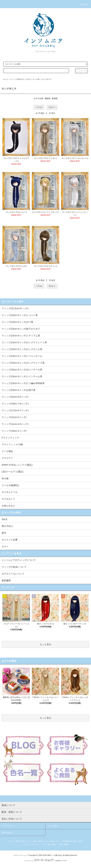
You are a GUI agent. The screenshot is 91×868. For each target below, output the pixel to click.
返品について (55, 841)
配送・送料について (40, 841)
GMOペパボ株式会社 (55, 855)
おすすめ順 (38, 98)
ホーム (6, 79)
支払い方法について (23, 841)
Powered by (45, 861)
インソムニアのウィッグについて (19, 560)
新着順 (55, 98)
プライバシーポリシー (31, 844)
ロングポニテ (47, 79)
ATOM (66, 844)
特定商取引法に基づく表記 (72, 841)
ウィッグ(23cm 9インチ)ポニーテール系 (25, 79)
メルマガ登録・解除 (49, 844)
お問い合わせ (7, 833)
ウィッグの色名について (14, 567)
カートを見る (52, 826)
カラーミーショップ (21, 855)
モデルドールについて (13, 574)
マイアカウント (8, 826)
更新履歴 (6, 581)
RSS (61, 844)
